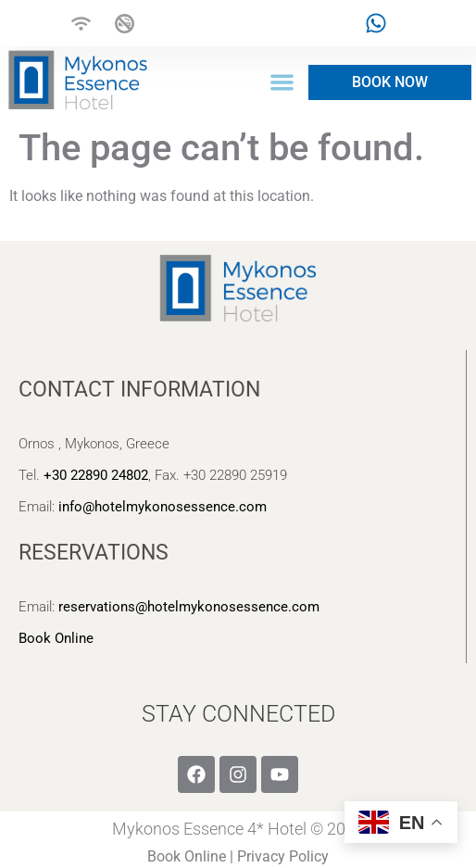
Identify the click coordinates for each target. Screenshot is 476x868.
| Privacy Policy (279, 856)
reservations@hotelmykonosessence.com (189, 607)
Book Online (56, 638)
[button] (283, 83)
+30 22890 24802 (96, 475)
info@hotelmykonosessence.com (163, 507)
